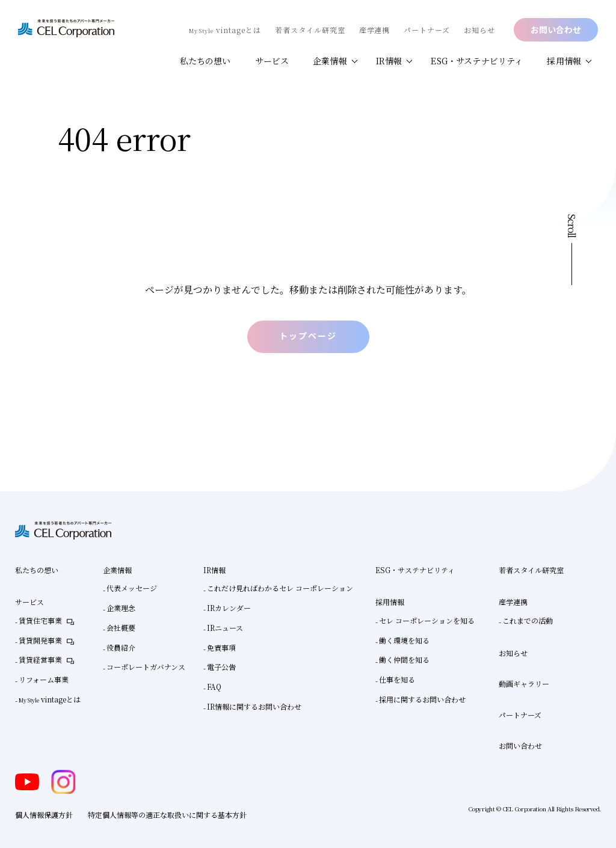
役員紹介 (121, 647)
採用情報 (564, 61)
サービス (272, 61)
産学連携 (375, 30)
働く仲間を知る (404, 659)
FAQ (214, 687)
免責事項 (221, 647)
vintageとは (225, 30)
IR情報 (389, 61)
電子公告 (221, 667)
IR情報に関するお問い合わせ (254, 706)
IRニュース (225, 627)
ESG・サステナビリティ (477, 61)
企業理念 (121, 608)
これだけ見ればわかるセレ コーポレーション (280, 588)
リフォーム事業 (44, 679)
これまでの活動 (528, 620)
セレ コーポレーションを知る (427, 620)
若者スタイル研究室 (310, 30)
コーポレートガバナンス (146, 667)
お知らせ (479, 30)
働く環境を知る (404, 640)
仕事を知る (397, 679)
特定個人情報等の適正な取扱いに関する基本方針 (167, 815)
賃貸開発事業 (40, 640)
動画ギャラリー (524, 684)
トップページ (308, 334)
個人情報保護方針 (44, 815)
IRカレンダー (229, 608)
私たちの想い (205, 61)
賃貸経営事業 (40, 659)
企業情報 (330, 61)
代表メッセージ (132, 588)
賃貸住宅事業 (40, 620)
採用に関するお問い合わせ (422, 699)
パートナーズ (427, 30)
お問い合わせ (556, 29)
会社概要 (121, 627)
